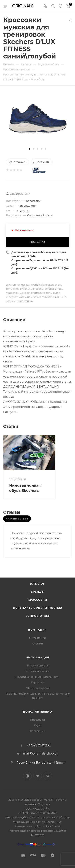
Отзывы (38, 643)
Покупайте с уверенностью (37, 608)
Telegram (37, 776)
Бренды (38, 592)
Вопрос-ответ (38, 616)
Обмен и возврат (38, 688)
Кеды (37, 725)
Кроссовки (37, 600)
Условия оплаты (38, 665)
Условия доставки (37, 671)
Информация (37, 657)
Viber (48, 776)
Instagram (27, 776)
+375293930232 (38, 745)
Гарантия (38, 682)
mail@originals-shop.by (40, 753)
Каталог (37, 584)
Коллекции (38, 731)
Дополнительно (37, 712)
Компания (37, 630)
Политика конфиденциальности (37, 677)
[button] (30, 149)
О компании (38, 638)
